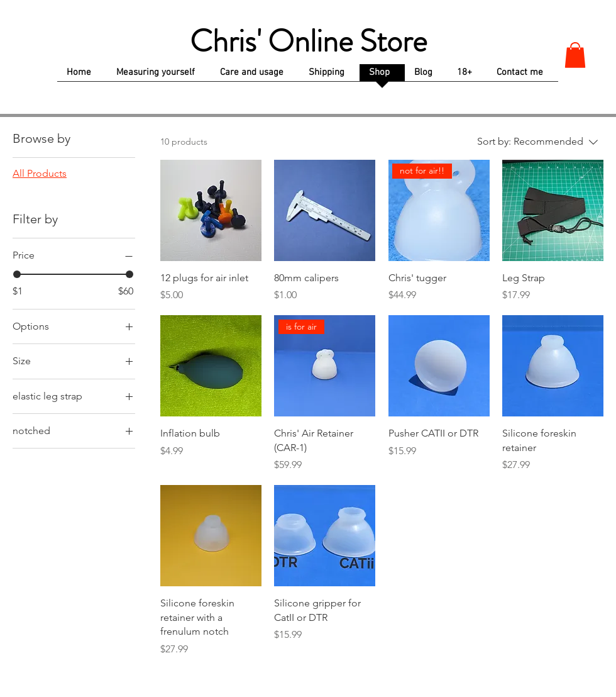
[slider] (17, 274)
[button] (575, 55)
